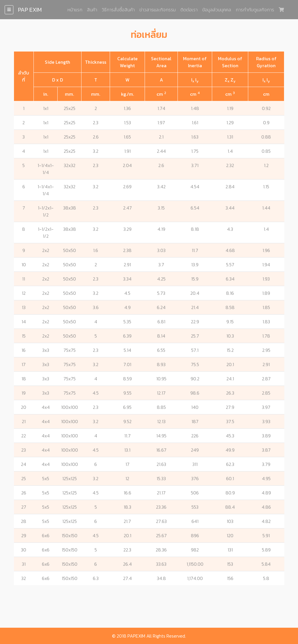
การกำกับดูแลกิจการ (255, 10)
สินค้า (92, 10)
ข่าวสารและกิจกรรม (158, 10)
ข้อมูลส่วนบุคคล (217, 10)
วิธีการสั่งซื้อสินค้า (118, 10)
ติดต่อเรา (189, 10)
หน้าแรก (75, 10)
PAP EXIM (30, 10)
